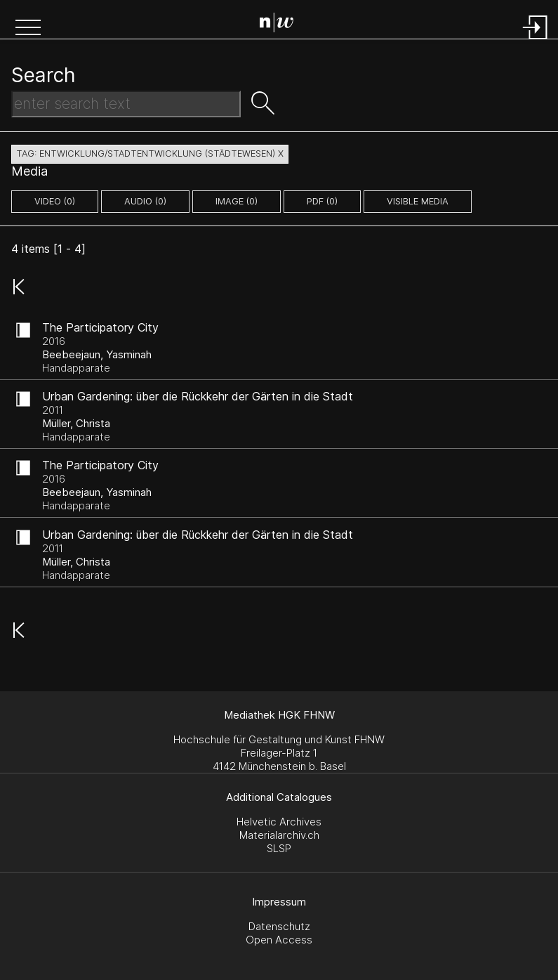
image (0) (237, 201)
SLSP (279, 848)
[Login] (536, 40)
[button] (28, 29)
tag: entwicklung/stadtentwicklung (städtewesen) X (150, 153)
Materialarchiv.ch (279, 835)
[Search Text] (126, 104)
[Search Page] (282, 25)
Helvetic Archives (279, 822)
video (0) (55, 201)
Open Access (279, 940)
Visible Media (418, 201)
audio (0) (145, 201)
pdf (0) (322, 201)
